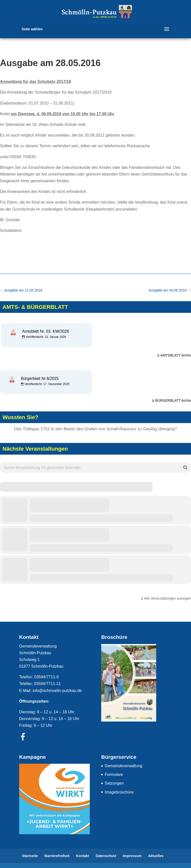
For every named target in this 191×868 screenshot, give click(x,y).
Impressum (132, 856)
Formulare (114, 775)
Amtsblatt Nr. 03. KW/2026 (46, 331)
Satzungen (114, 783)
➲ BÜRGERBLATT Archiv (171, 400)
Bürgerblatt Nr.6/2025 (40, 379)
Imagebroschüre (119, 792)
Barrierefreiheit (57, 856)
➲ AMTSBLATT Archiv (174, 355)
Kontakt (83, 856)
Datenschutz (106, 856)
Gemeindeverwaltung (123, 766)
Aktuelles (156, 856)
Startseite (30, 856)
